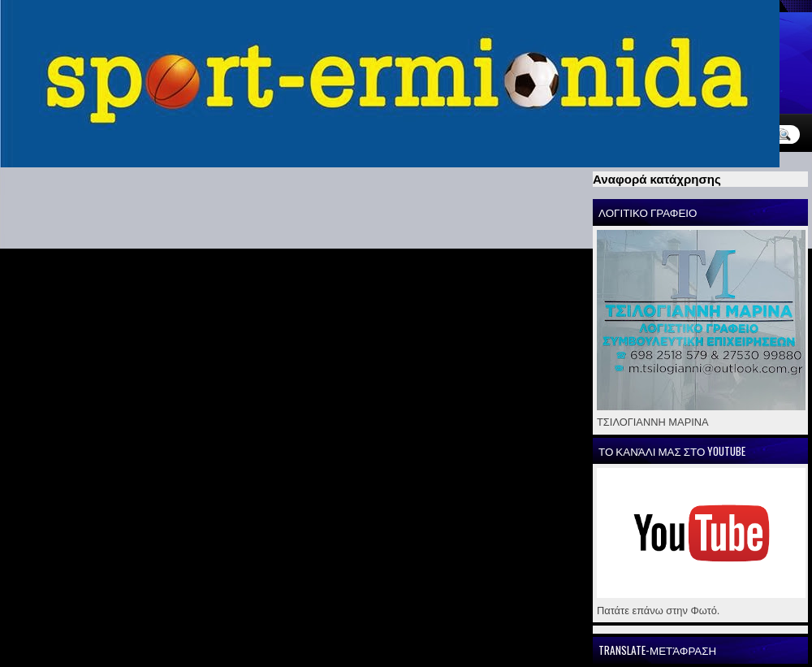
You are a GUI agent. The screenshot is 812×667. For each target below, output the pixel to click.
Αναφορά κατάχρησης (657, 179)
